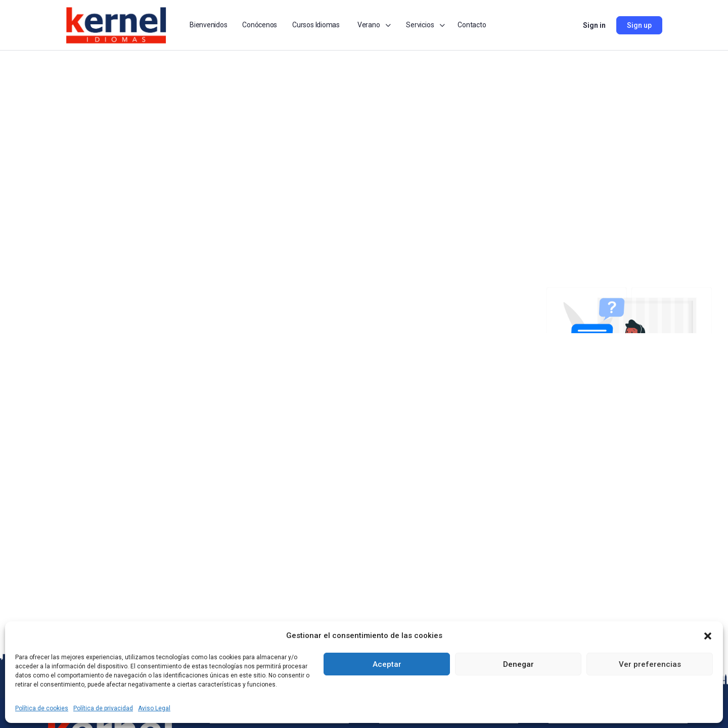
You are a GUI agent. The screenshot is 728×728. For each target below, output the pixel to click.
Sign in (594, 25)
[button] (708, 636)
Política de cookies (42, 708)
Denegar (518, 664)
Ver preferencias (650, 664)
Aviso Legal (154, 708)
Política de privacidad (103, 708)
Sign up (639, 25)
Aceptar (387, 664)
